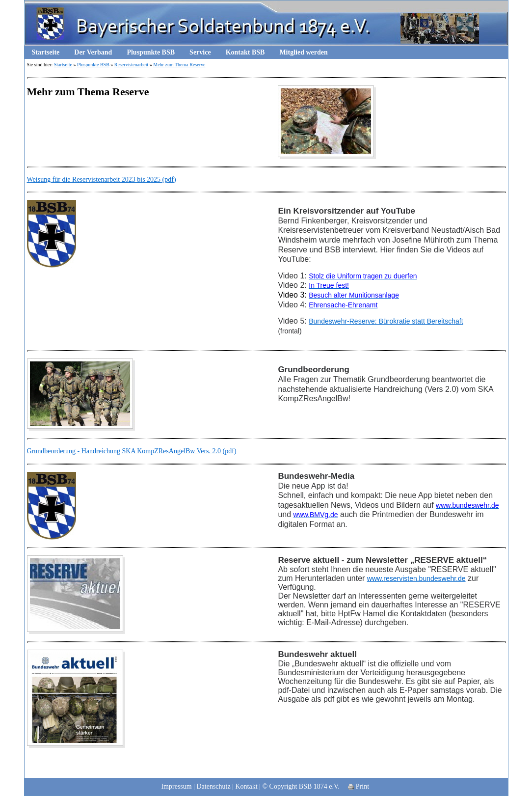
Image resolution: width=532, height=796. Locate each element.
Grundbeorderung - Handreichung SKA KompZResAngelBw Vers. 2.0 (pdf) (132, 451)
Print (359, 786)
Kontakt (247, 786)
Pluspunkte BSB (151, 52)
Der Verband (93, 52)
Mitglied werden (303, 52)
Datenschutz (213, 786)
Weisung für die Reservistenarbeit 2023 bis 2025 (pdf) (102, 179)
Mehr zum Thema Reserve (179, 65)
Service (200, 52)
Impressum (176, 786)
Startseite (46, 52)
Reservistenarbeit (131, 65)
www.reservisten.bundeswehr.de (416, 578)
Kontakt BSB (245, 52)
